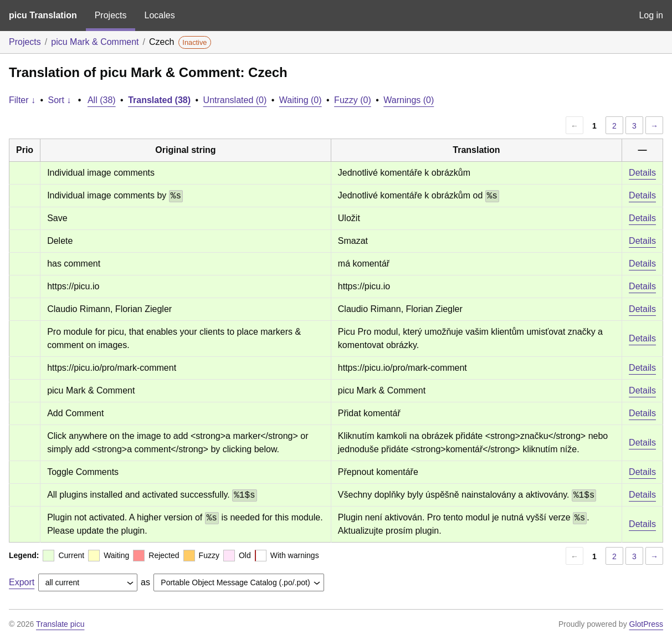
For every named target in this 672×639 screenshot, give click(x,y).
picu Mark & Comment (95, 42)
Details (642, 173)
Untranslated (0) (235, 100)
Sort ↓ (60, 100)
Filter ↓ (22, 100)
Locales (159, 15)
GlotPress (646, 624)
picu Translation (43, 15)
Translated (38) (159, 100)
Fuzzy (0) (353, 100)
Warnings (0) (409, 100)
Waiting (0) (301, 100)
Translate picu (60, 624)
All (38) (102, 100)
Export (22, 582)
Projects (111, 15)
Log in (651, 15)
